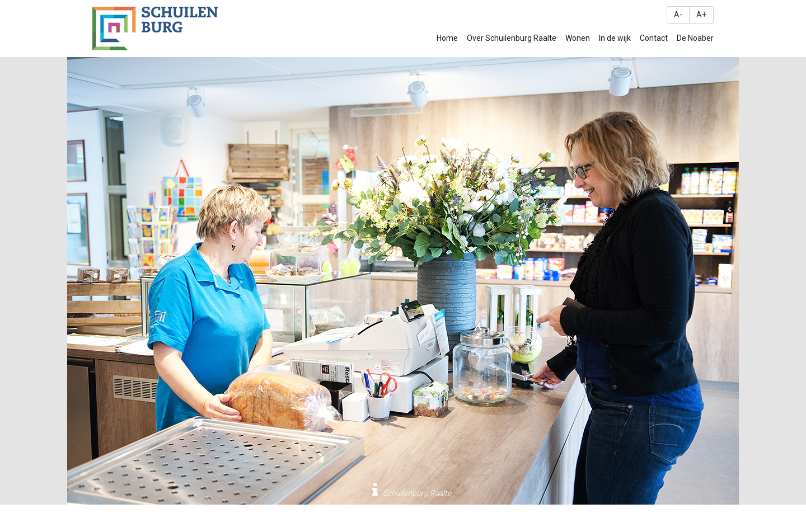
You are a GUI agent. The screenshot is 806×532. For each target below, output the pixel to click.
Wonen (578, 38)
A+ (701, 15)
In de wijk (615, 38)
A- (678, 15)
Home (447, 38)
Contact (654, 38)
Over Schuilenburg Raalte (512, 38)
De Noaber (695, 38)
